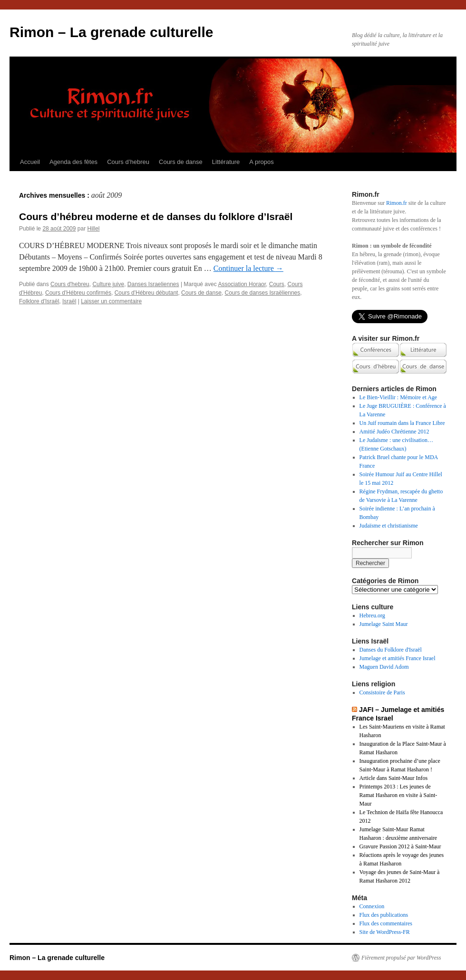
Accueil (30, 162)
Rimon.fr (397, 203)
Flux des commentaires (386, 923)
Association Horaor (242, 284)
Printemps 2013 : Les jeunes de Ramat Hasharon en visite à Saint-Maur (398, 795)
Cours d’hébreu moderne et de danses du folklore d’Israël (156, 216)
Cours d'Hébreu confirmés (78, 293)
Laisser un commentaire (111, 301)
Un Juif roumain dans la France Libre (402, 423)
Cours (277, 284)
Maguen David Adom (384, 667)
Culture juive (108, 284)
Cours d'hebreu (70, 284)
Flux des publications (384, 915)
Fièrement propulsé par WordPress (401, 958)
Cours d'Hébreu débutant (146, 293)
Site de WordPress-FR (385, 932)
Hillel (93, 229)
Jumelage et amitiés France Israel (398, 658)
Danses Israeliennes (153, 284)
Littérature (226, 162)
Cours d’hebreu (128, 162)
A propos (261, 162)
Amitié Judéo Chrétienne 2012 (394, 432)
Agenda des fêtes (73, 162)
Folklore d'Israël (39, 301)
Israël (69, 301)
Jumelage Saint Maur (384, 624)
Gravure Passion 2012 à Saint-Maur (400, 846)
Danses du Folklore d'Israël (391, 650)
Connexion (372, 906)
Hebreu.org (372, 615)
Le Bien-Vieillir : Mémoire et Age (398, 397)
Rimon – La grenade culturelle (111, 32)
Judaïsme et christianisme (389, 526)
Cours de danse (181, 162)
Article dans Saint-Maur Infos (394, 778)
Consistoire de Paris (382, 692)
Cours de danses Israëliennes (262, 293)
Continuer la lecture (248, 268)
